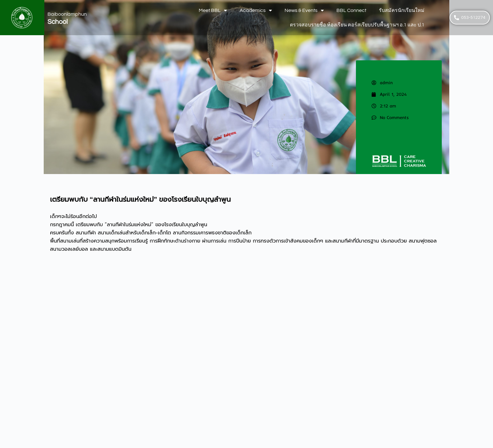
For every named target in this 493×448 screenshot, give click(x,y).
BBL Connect (351, 10)
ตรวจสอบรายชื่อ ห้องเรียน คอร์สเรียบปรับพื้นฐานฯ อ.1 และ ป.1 (357, 25)
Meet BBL (213, 10)
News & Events (304, 10)
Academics (256, 10)
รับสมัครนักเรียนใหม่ (402, 10)
